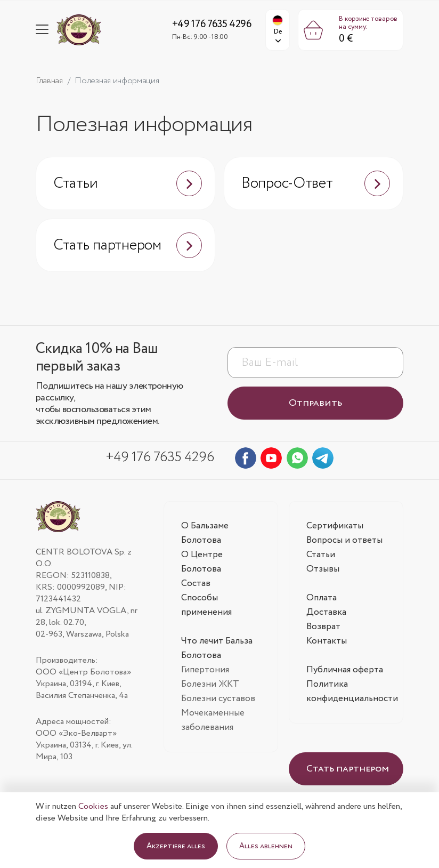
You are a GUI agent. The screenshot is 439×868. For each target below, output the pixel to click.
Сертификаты (335, 526)
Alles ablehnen (266, 846)
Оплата (322, 598)
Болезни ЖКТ (210, 684)
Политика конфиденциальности (352, 692)
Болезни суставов (218, 699)
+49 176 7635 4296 (212, 25)
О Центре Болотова (202, 562)
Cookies (93, 806)
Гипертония (205, 670)
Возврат (323, 627)
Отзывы (323, 569)
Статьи (128, 183)
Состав (196, 584)
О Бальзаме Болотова (205, 533)
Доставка (326, 612)
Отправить (315, 403)
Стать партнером (128, 245)
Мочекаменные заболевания (213, 720)
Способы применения (206, 605)
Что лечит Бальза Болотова (217, 648)
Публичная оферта (345, 670)
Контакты (327, 641)
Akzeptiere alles (176, 846)
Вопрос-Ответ (316, 183)
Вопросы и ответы (344, 540)
